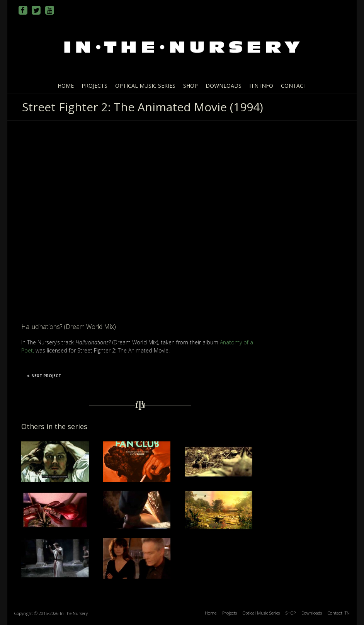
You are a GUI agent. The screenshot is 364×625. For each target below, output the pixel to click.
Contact (294, 86)
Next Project (44, 376)
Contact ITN (339, 613)
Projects (94, 86)
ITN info (261, 86)
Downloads (224, 86)
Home (66, 86)
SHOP (191, 86)
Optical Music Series (145, 86)
